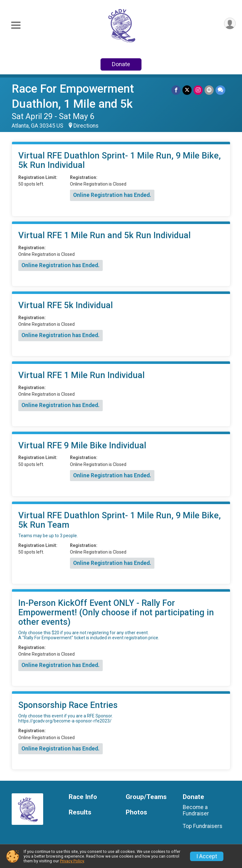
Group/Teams (146, 797)
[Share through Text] (220, 90)
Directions (86, 126)
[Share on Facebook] (176, 90)
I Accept (207, 856)
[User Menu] (230, 23)
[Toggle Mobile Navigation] (16, 25)
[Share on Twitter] (187, 90)
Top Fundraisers (203, 826)
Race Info (83, 797)
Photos (136, 812)
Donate (121, 64)
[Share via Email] (209, 90)
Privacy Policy (72, 861)
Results (80, 812)
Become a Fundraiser (196, 810)
